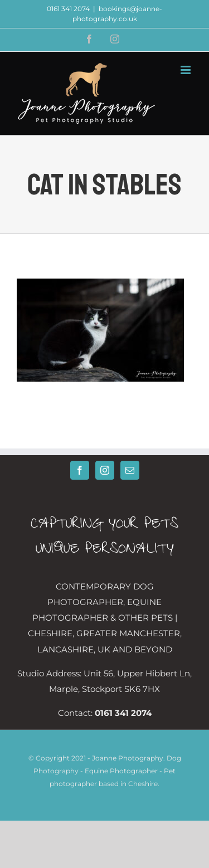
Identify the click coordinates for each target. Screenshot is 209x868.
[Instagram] (105, 470)
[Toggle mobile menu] (186, 70)
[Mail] (130, 470)
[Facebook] (80, 470)
